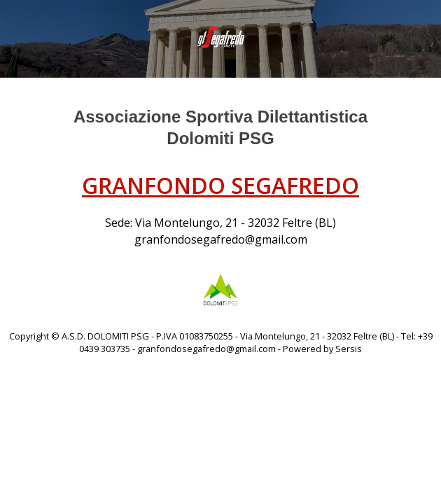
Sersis (349, 349)
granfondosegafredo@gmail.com (221, 239)
